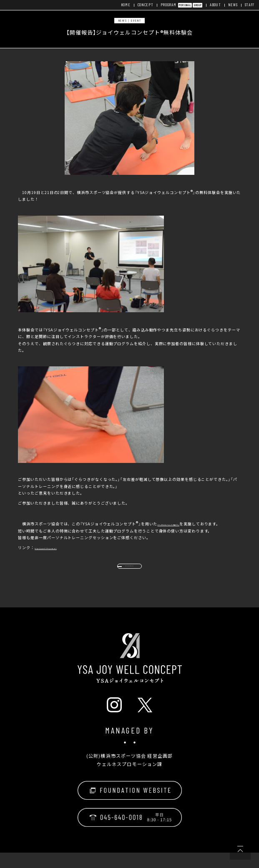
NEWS (232, 5)
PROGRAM (165, 5)
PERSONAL (182, 5)
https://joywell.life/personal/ (67, 554)
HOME (121, 5)
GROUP (196, 5)
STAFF (249, 5)
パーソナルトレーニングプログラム (190, 524)
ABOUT (214, 5)
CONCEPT (141, 5)
